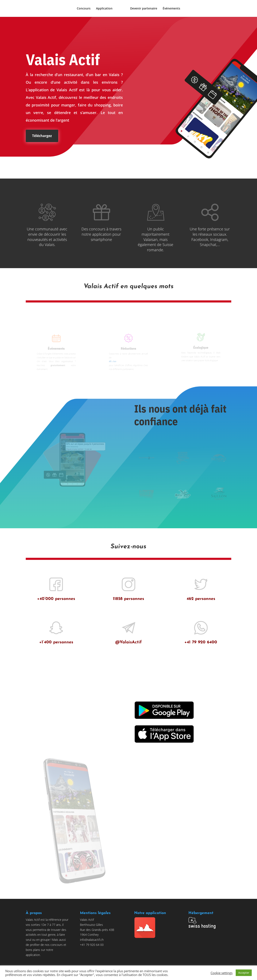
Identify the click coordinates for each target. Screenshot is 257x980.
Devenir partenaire (144, 9)
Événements (171, 9)
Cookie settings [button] (222, 973)
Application (104, 9)
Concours (84, 9)
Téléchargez (42, 136)
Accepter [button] (244, 973)
